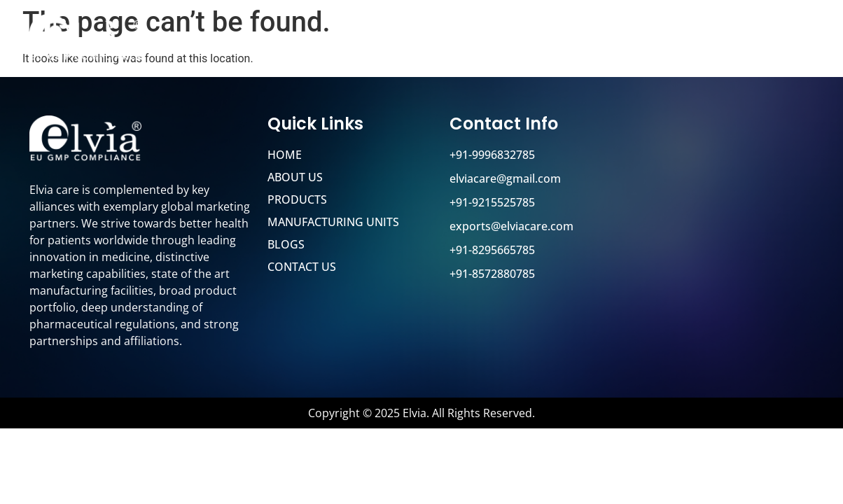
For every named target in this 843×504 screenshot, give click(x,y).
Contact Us (768, 40)
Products (490, 40)
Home (353, 40)
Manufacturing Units (601, 40)
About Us (415, 40)
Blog (700, 40)
